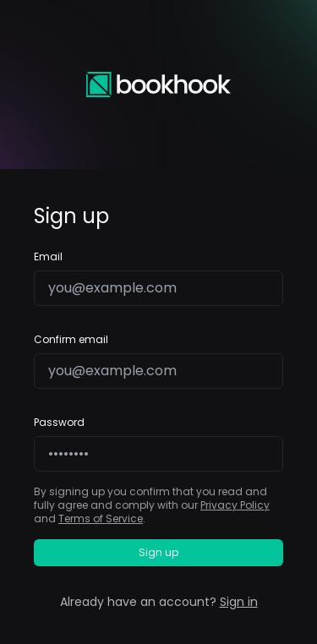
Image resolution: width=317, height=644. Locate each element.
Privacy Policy (235, 505)
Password (59, 423)
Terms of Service (101, 518)
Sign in (239, 602)
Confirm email (71, 340)
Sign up (158, 552)
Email (48, 257)
